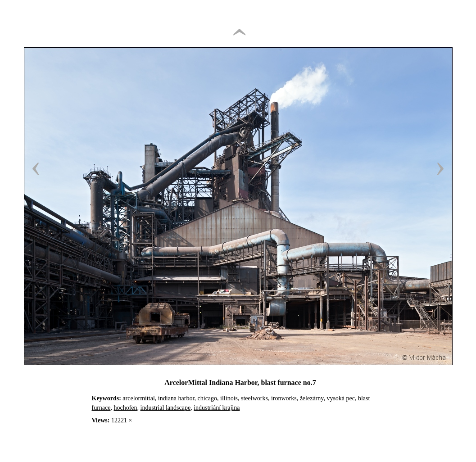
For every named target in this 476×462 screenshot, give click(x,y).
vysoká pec (341, 398)
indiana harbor (176, 398)
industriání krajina (217, 408)
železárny (312, 398)
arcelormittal (139, 398)
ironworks (284, 398)
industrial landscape (166, 408)
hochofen (125, 408)
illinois (229, 398)
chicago (208, 398)
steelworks (254, 398)
